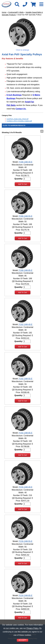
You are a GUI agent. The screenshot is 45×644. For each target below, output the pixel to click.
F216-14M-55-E (25, 541)
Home (4, 12)
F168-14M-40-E (25, 162)
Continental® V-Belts (16, 12)
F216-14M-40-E (25, 487)
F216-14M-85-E (25, 595)
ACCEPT (22, 640)
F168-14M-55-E (25, 216)
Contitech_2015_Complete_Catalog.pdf (19, 121)
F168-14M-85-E (25, 270)
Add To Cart (23, 184)
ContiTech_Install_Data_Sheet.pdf (17, 119)
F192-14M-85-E (25, 433)
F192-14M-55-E (25, 379)
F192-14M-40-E (25, 324)
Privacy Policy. (33, 628)
